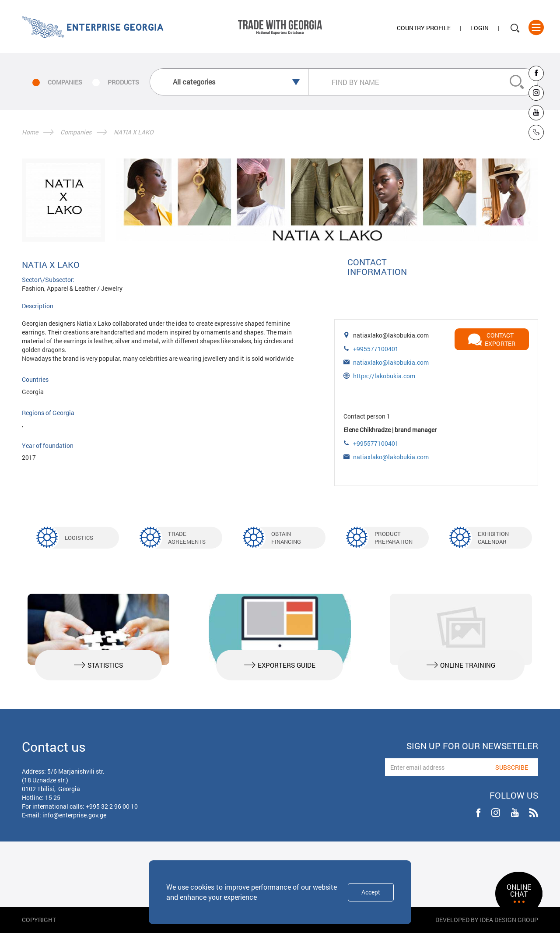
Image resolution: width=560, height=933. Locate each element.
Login (479, 28)
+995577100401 (376, 349)
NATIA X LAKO (134, 132)
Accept (371, 892)
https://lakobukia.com (384, 376)
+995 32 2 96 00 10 (112, 806)
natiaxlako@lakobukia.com (391, 362)
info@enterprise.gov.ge (74, 815)
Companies (76, 132)
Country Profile (424, 28)
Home (30, 132)
